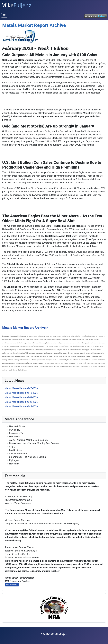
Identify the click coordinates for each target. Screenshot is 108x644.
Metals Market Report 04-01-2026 (21, 397)
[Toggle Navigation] (4, 15)
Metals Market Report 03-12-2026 (21, 406)
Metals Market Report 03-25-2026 (21, 402)
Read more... (12, 585)
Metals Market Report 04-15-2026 (21, 393)
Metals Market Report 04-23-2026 (21, 388)
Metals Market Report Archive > (25, 328)
